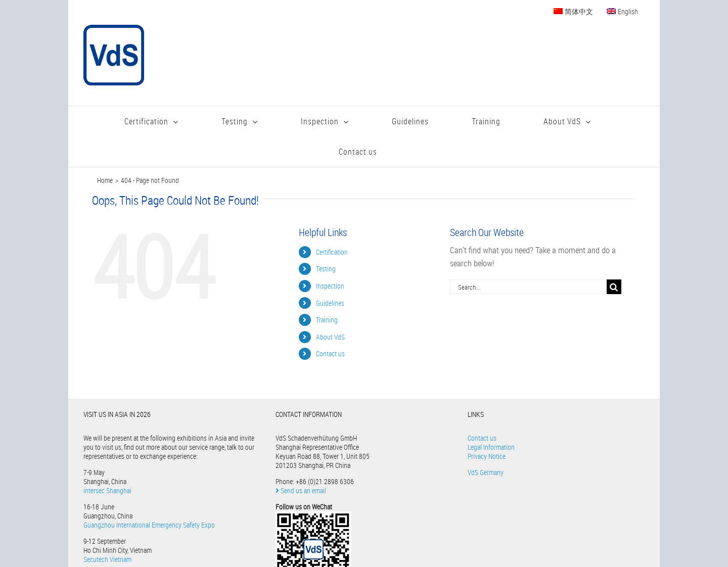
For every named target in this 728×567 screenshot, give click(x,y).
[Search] (614, 287)
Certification (332, 252)
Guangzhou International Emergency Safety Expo (149, 525)
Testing (326, 269)
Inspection (330, 286)
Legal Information (491, 447)
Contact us (330, 353)
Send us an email (301, 490)
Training (327, 320)
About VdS (330, 337)
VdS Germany (486, 472)
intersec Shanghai (107, 490)
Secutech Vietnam (107, 559)
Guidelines (330, 303)
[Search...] (528, 287)
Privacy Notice (487, 456)
